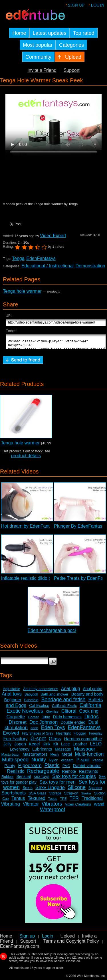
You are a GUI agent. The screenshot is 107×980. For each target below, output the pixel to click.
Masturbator (11, 757)
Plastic (52, 768)
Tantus (18, 801)
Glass (55, 741)
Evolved (11, 736)
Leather (80, 746)
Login (97, 5)
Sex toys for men (58, 785)
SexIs (28, 790)
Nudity (39, 762)
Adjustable (12, 691)
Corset (33, 720)
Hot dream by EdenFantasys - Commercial (44, 529)
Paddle (98, 763)
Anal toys (12, 697)
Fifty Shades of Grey (38, 736)
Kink (46, 747)
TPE (63, 801)
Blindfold (31, 703)
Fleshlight (63, 736)
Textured (37, 801)
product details (26, 458)
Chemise (52, 714)
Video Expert (53, 236)
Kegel (34, 746)
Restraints (88, 774)
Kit (56, 746)
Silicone (77, 790)
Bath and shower (54, 697)
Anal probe (92, 691)
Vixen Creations (78, 807)
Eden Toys (53, 730)
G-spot (38, 741)
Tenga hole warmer (22, 291)
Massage (63, 752)
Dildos (92, 719)
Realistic (16, 774)
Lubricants (42, 752)
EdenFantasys (41, 258)
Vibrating (10, 807)
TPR (74, 801)
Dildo (46, 720)
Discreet (18, 725)
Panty (10, 768)
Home (6, 939)
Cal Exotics (39, 708)
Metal (67, 757)
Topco (53, 801)
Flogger (80, 736)
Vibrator (31, 807)
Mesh (54, 757)
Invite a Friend (42, 70)
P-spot (83, 762)
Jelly (7, 747)
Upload (67, 939)
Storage (55, 796)
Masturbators (35, 757)
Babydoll (31, 697)
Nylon (53, 763)
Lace (65, 747)
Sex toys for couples (74, 779)
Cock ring (89, 714)
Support (72, 70)
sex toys (42, 779)
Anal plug (71, 691)
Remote (69, 774)
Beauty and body (87, 697)
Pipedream (30, 768)
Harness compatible (83, 741)
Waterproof (53, 812)
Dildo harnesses (67, 719)
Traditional (92, 801)
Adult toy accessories (41, 691)
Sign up (76, 5)
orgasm (67, 763)
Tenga (18, 258)
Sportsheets (14, 795)
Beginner (13, 702)
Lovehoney (20, 752)
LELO (96, 746)
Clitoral (69, 714)
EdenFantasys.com (20, 949)
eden (34, 731)
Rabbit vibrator (87, 768)
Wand (99, 807)
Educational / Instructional (48, 266)
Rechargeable (43, 774)
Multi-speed (15, 762)
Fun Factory (15, 741)
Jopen (20, 746)
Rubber (8, 779)
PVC (66, 768)
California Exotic (64, 708)
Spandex (95, 790)
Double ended (73, 725)
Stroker (86, 796)
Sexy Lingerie (50, 790)
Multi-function (89, 757)
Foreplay (96, 736)
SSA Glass (37, 796)
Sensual (24, 779)
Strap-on (71, 796)
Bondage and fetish (63, 702)
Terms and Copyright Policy (71, 944)
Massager (85, 752)
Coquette (16, 719)
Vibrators (52, 806)
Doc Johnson (44, 725)
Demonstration (90, 266)
